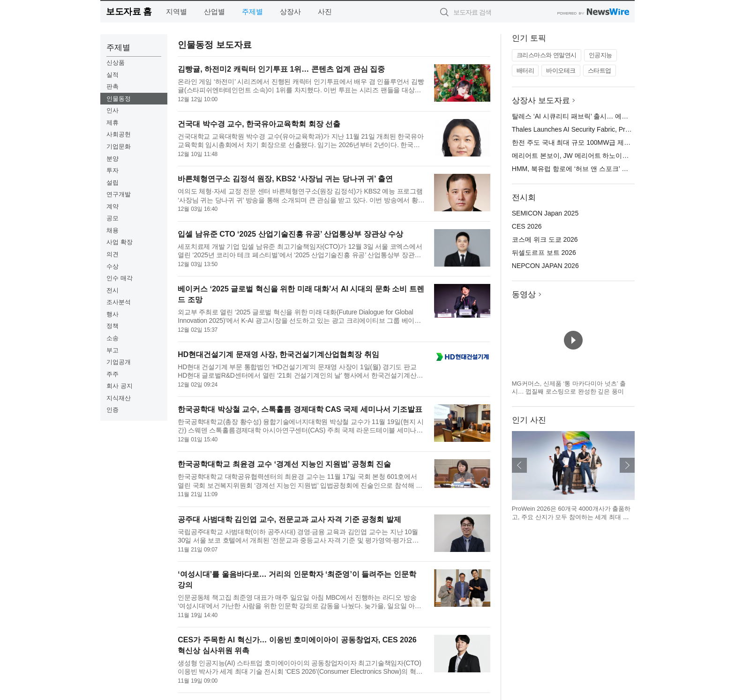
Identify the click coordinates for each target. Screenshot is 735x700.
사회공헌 (119, 134)
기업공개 (119, 362)
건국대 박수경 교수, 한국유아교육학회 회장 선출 (259, 124)
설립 (112, 182)
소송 (112, 338)
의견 (112, 254)
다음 (627, 465)
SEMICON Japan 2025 (545, 213)
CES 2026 (527, 226)
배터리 (525, 71)
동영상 (524, 294)
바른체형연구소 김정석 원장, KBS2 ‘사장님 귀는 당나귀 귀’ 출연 (285, 179)
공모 (112, 218)
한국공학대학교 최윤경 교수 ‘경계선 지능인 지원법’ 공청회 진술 (284, 464)
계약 (112, 206)
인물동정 (119, 99)
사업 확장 (120, 242)
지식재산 (119, 398)
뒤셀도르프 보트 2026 (544, 253)
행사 (112, 314)
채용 (112, 230)
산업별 (214, 11)
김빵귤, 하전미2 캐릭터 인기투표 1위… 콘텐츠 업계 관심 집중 (281, 69)
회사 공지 (120, 386)
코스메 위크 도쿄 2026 (545, 239)
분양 (112, 159)
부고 (112, 350)
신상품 (116, 63)
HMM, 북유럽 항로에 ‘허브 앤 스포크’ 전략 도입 (581, 169)
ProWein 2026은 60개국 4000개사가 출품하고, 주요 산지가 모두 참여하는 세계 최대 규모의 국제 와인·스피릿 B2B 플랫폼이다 (571, 517)
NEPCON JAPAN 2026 (545, 266)
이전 (519, 465)
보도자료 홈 (129, 11)
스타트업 (600, 71)
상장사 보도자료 (541, 101)
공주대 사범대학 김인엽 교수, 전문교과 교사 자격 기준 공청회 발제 (289, 519)
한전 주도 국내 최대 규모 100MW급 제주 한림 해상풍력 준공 (600, 142)
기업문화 (119, 146)
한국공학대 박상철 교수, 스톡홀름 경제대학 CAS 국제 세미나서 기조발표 (300, 409)
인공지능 (600, 55)
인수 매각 (120, 278)
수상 (112, 266)
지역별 (176, 11)
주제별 (252, 11)
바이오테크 (561, 71)
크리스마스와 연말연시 (547, 55)
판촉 (112, 86)
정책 (112, 326)
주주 (112, 374)
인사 (112, 110)
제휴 (112, 123)
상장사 (290, 11)
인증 (112, 410)
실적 (112, 75)
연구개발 (119, 194)
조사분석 (119, 302)
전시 (112, 290)
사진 (325, 11)
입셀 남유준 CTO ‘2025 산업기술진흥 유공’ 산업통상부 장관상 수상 (290, 234)
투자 (112, 170)
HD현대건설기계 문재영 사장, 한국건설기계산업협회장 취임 (278, 354)
